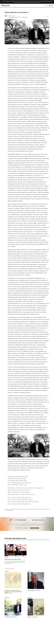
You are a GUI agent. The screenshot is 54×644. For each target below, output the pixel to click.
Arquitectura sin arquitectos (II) (13, 559)
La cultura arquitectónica (11, 617)
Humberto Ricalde (10, 510)
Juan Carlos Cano (14, 17)
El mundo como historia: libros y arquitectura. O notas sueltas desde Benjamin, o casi (13, 592)
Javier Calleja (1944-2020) (34, 591)
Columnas (7, 557)
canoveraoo (25, 17)
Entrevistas (7, 598)
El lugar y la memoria (33, 617)
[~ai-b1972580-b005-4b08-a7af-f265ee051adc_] (27, 531)
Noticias (29, 571)
